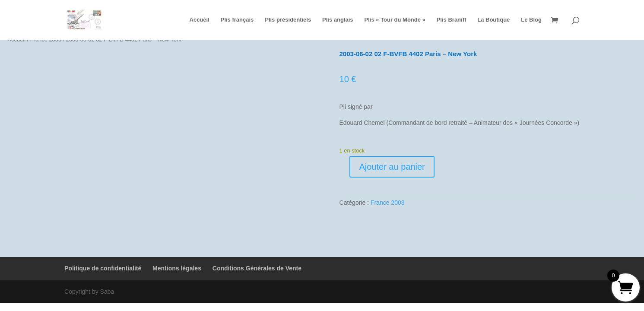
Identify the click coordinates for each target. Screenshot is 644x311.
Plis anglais (338, 20)
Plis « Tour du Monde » (395, 20)
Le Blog (531, 20)
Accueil (200, 20)
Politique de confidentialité (103, 268)
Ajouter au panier (392, 167)
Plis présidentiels (288, 20)
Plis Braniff (452, 20)
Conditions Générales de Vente (257, 268)
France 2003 (388, 203)
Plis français (237, 20)
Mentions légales (177, 268)
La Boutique (493, 20)
